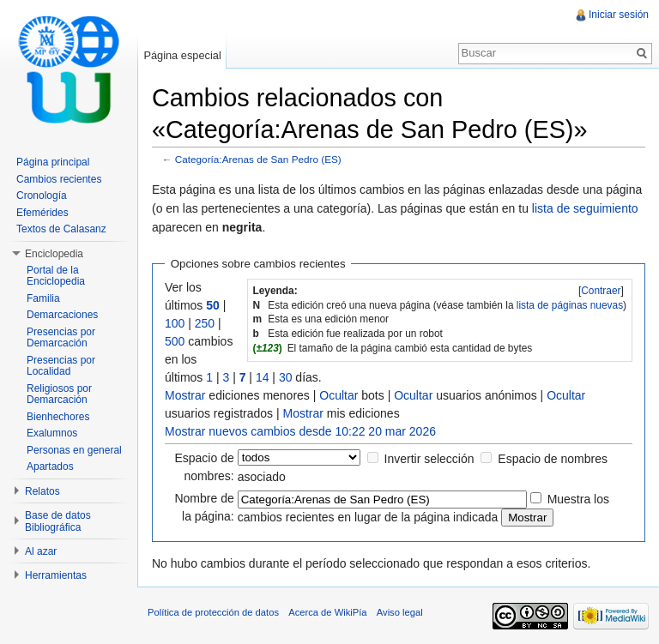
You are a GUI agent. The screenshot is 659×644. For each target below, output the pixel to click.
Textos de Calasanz (61, 229)
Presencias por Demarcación (61, 338)
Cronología (42, 196)
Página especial (182, 55)
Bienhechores (58, 417)
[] (601, 291)
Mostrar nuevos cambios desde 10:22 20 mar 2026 (300, 431)
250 (205, 323)
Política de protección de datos (213, 612)
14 (263, 377)
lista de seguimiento (585, 208)
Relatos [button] (42, 491)
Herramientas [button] (56, 575)
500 (175, 341)
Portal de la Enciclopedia (56, 276)
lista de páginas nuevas (570, 305)
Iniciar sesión (619, 15)
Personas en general (74, 450)
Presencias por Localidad (61, 366)
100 (175, 323)
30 (286, 377)
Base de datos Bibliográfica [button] (58, 521)
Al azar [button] (41, 551)
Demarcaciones (62, 315)
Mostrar (185, 395)
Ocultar (339, 395)
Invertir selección (429, 459)
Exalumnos (52, 433)
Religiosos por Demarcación (59, 394)
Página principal (53, 162)
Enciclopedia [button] (54, 254)
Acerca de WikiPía (327, 612)
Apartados (50, 466)
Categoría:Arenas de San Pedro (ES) (258, 159)
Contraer (601, 291)
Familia (43, 298)
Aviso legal (400, 612)
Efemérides (42, 213)
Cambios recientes (59, 179)
